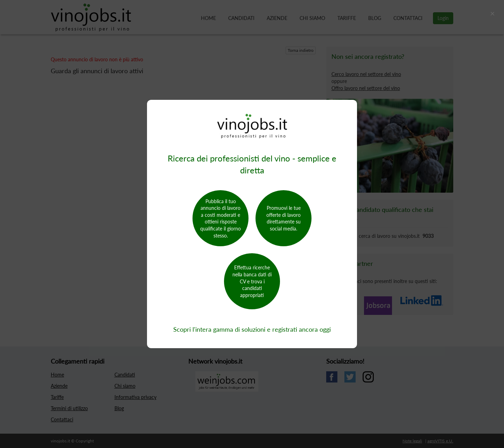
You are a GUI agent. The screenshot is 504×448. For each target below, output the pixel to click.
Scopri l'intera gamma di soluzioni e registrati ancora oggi (252, 329)
